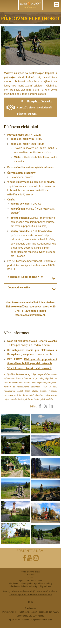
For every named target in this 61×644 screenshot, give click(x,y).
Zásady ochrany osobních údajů (19, 591)
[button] (54, 278)
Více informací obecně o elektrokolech (29, 368)
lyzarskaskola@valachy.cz (30, 315)
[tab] (30, 277)
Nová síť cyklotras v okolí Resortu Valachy (32, 341)
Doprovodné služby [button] (19, 288)
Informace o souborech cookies (36, 595)
